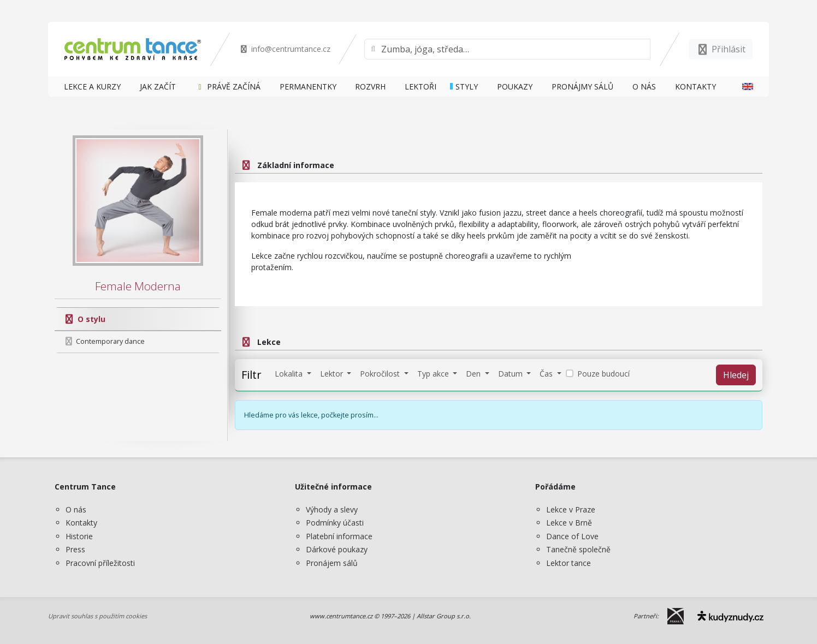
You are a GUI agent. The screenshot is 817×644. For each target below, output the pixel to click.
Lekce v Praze (571, 509)
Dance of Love (572, 536)
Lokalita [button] (290, 374)
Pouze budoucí (603, 374)
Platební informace (339, 536)
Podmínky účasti (335, 523)
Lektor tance (569, 563)
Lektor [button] (333, 374)
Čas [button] (547, 374)
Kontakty (81, 523)
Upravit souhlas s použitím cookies (97, 616)
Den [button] (474, 374)
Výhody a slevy (332, 509)
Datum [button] (511, 374)
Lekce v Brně (569, 523)
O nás (76, 509)
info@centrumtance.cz (285, 49)
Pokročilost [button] (381, 374)
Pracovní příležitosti (100, 563)
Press (75, 549)
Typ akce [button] (434, 374)
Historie (79, 536)
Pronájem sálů (332, 563)
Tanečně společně (578, 549)
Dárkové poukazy (337, 549)
